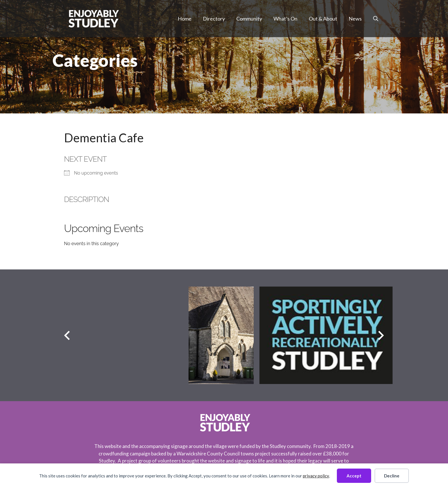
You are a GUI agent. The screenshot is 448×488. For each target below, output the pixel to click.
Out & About (323, 19)
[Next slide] (381, 335)
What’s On (285, 19)
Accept (354, 476)
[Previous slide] (67, 335)
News (355, 19)
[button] (376, 19)
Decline (392, 476)
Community (249, 19)
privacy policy (316, 476)
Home (185, 19)
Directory (214, 19)
